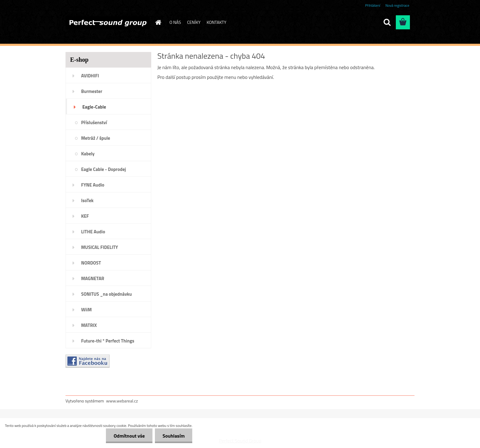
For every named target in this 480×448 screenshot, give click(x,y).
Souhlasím (174, 436)
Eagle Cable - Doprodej (103, 169)
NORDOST (91, 263)
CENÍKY (194, 22)
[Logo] (108, 23)
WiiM (86, 310)
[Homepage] (158, 22)
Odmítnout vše (129, 436)
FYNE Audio (93, 185)
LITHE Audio (93, 232)
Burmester (92, 91)
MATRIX (89, 325)
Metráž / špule (96, 138)
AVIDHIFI (90, 76)
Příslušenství (94, 122)
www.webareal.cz (122, 401)
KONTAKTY (216, 22)
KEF (85, 216)
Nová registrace (397, 5)
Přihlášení (373, 5)
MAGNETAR (93, 278)
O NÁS (175, 22)
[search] (387, 22)
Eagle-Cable (94, 107)
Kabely (88, 154)
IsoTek (87, 200)
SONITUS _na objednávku (107, 294)
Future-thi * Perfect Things (108, 341)
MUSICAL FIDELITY (99, 247)
